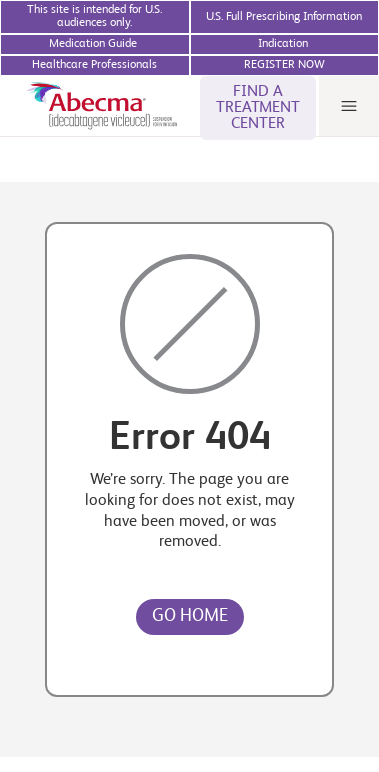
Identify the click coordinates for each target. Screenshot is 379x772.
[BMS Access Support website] (284, 44)
